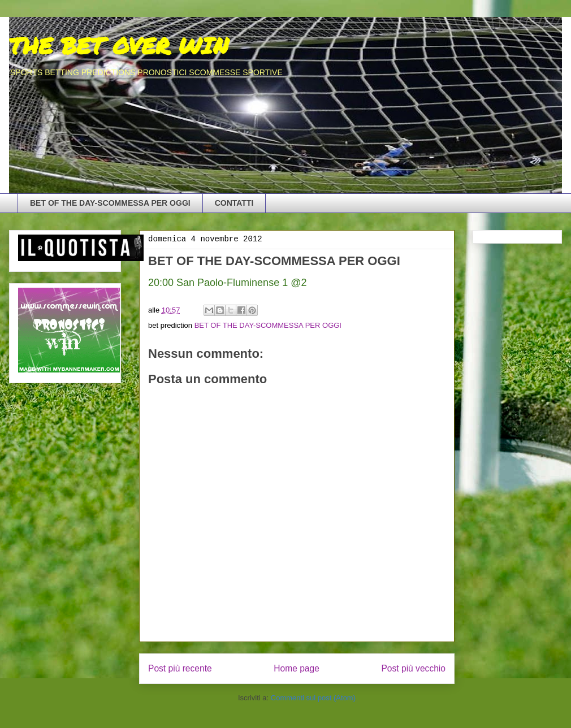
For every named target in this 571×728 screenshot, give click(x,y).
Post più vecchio (413, 668)
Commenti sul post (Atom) (313, 698)
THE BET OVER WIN (119, 45)
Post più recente (180, 668)
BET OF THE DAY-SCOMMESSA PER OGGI (110, 203)
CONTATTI (234, 203)
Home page (297, 668)
